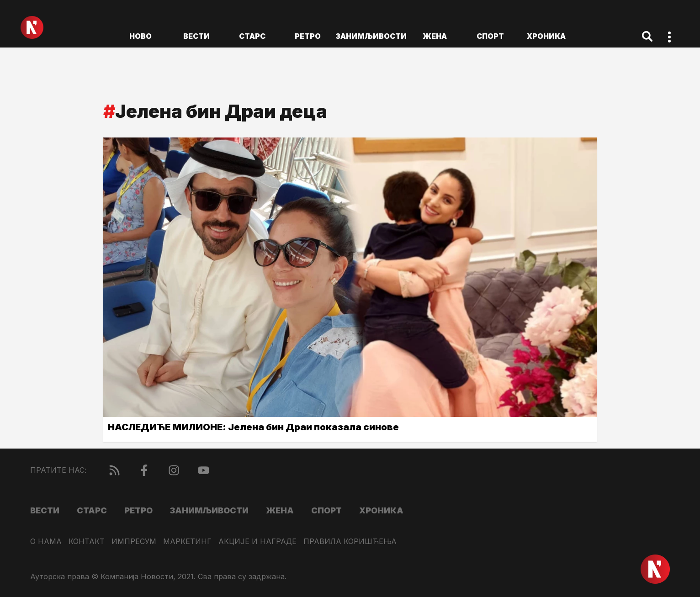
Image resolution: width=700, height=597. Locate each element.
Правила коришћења (350, 542)
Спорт (490, 36)
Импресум (134, 542)
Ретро (308, 36)
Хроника (546, 36)
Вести (196, 36)
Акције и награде (257, 542)
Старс (252, 36)
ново (141, 36)
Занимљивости (371, 36)
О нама (46, 542)
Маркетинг (187, 542)
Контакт (87, 542)
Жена (435, 36)
